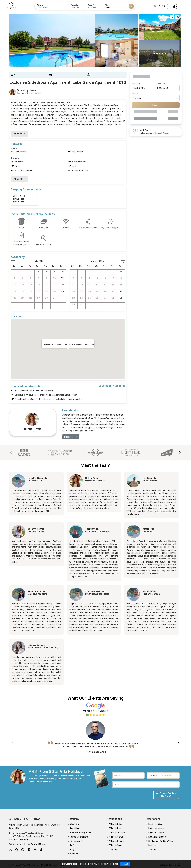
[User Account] (169, 6)
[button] (180, 453)
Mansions (153, 845)
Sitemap (74, 854)
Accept (125, 864)
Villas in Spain (116, 845)
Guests (135, 93)
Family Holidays (156, 824)
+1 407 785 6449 (21, 840)
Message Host (71, 437)
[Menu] (179, 7)
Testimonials (76, 841)
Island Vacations (156, 833)
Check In (136, 83)
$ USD (159, 6)
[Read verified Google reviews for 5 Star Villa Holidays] (95, 709)
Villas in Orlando (117, 824)
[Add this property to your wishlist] (172, 17)
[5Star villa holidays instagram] (23, 850)
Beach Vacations (156, 828)
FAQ (72, 845)
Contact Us (36, 844)
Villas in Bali (115, 828)
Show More (19, 134)
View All (113, 850)
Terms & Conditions (79, 837)
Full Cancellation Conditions (111, 386)
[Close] (91, 343)
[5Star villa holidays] (15, 6)
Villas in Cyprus (116, 841)
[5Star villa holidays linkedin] (29, 850)
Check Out (160, 83)
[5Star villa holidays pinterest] (41, 850)
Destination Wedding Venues (162, 841)
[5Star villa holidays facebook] (17, 850)
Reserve (156, 105)
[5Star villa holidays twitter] (10, 850)
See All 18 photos (160, 53)
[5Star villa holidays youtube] (35, 850)
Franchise (75, 828)
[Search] (131, 6)
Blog (72, 850)
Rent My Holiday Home (81, 833)
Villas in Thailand (117, 833)
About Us (74, 824)
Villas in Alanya (116, 837)
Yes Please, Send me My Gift (166, 795)
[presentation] (131, 796)
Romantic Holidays (157, 837)
